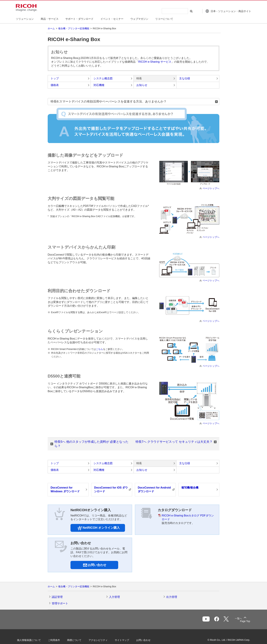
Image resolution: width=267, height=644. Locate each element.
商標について (77, 640)
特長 (139, 78)
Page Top (243, 621)
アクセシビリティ (100, 640)
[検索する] (189, 11)
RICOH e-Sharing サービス (155, 62)
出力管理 (172, 597)
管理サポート (60, 603)
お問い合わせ (146, 640)
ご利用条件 (56, 640)
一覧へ (230, 620)
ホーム (51, 28)
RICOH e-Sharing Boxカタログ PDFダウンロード (188, 517)
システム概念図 (103, 78)
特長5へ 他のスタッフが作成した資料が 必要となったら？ (91, 444)
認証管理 (57, 597)
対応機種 (99, 85)
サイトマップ (124, 640)
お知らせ (142, 85)
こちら (99, 349)
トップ (55, 78)
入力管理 (114, 597)
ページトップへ (211, 188)
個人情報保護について (31, 640)
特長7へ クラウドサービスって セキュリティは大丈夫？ (174, 442)
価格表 (55, 85)
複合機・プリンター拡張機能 (74, 28)
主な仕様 (185, 78)
